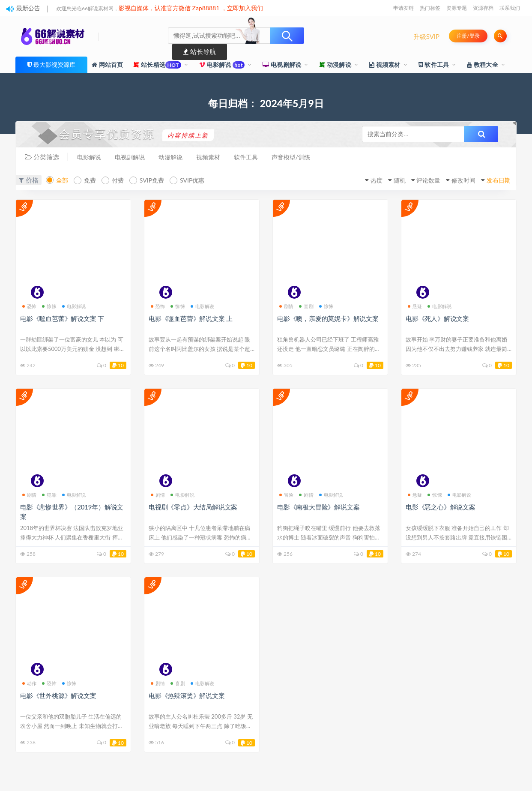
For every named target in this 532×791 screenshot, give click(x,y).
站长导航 (200, 51)
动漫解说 (335, 64)
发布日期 (495, 180)
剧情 (286, 306)
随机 (382, 180)
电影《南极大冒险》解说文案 (318, 507)
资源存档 (483, 8)
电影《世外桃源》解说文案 (58, 695)
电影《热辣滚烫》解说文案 (187, 695)
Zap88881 (206, 8)
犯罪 (49, 495)
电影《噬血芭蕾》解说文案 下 (62, 318)
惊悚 (49, 306)
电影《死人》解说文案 (437, 318)
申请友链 (403, 8)
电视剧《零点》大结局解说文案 (193, 507)
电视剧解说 (282, 64)
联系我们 (510, 8)
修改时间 (455, 180)
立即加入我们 (245, 8)
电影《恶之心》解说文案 (441, 507)
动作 (29, 683)
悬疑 (415, 306)
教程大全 (483, 64)
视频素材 (385, 64)
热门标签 (430, 8)
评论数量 (415, 180)
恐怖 (29, 306)
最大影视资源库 (54, 64)
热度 (355, 180)
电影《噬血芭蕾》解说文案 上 (191, 318)
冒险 (286, 495)
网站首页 (108, 64)
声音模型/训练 (301, 157)
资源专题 (457, 8)
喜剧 (306, 306)
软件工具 (434, 64)
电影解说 (222, 65)
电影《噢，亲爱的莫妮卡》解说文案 (328, 318)
